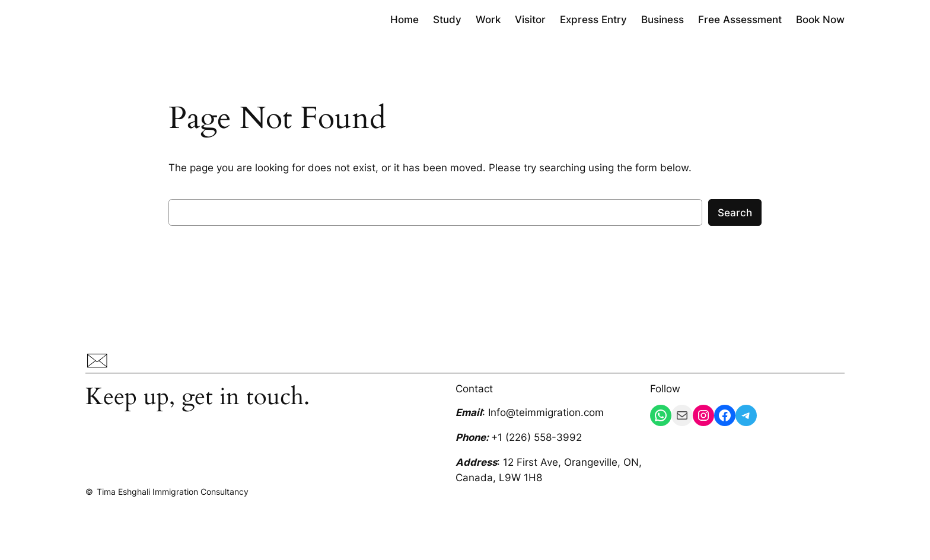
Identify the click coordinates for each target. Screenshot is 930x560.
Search (735, 213)
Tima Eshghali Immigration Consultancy (173, 492)
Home (405, 20)
